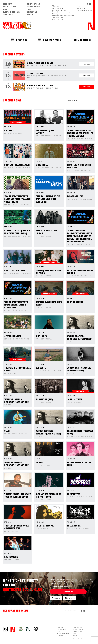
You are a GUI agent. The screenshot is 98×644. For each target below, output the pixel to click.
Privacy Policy (78, 629)
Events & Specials (12, 12)
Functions (8, 15)
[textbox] (80, 100)
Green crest (21, 629)
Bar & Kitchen (10, 7)
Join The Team (33, 4)
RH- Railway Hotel (28, 629)
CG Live (36, 629)
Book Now (7, 4)
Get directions (58, 19)
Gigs (5, 9)
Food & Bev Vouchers (80, 639)
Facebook (56, 598)
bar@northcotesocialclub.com (63, 16)
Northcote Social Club (17, 25)
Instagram (70, 598)
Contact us (32, 12)
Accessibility (33, 7)
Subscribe (68, 592)
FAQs (29, 9)
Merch (30, 15)
